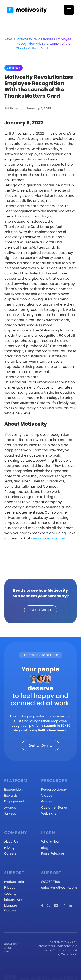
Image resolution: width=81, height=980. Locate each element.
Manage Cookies (11, 908)
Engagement (14, 801)
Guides (47, 801)
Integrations (13, 899)
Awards (10, 807)
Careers (10, 853)
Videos (47, 796)
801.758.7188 (51, 882)
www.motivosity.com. (49, 538)
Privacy (10, 888)
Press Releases (53, 853)
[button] (69, 10)
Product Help (14, 882)
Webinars (49, 813)
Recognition (13, 790)
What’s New (50, 842)
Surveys (10, 813)
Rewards (11, 796)
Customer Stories (55, 807)
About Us (11, 842)
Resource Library (54, 790)
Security (10, 894)
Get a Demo (41, 610)
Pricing (9, 848)
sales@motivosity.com (59, 888)
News (9, 39)
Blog (45, 848)
